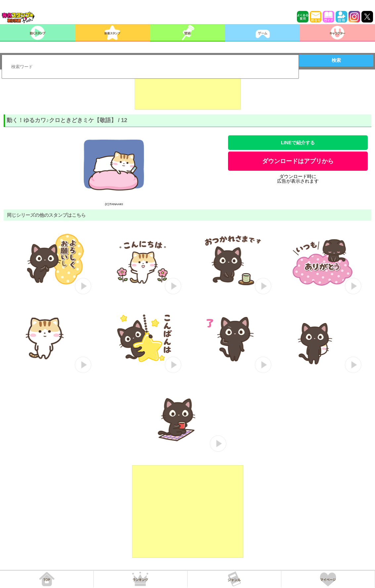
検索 (336, 60)
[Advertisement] (188, 93)
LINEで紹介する (298, 143)
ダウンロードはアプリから (298, 161)
